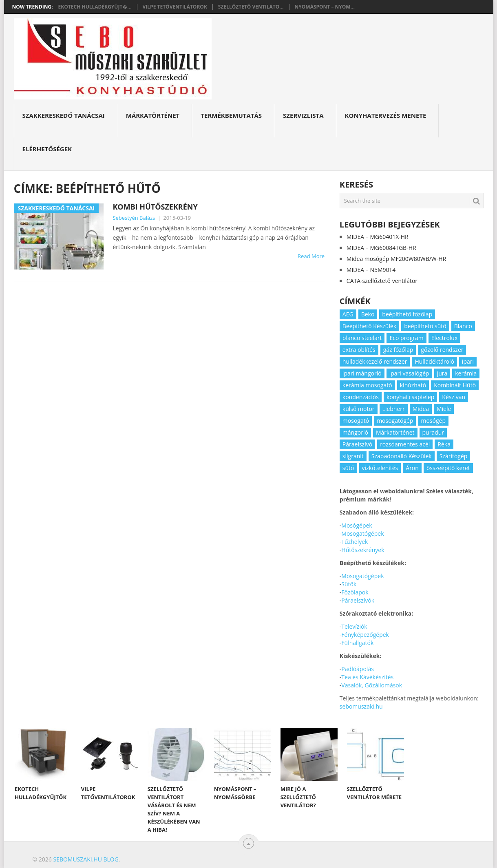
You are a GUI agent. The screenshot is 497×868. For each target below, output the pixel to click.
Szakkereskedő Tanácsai (64, 115)
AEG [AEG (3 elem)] (348, 314)
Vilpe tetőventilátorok (175, 7)
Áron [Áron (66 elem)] (412, 468)
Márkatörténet (153, 115)
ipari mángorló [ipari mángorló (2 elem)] (362, 373)
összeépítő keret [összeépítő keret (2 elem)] (448, 468)
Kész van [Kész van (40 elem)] (454, 397)
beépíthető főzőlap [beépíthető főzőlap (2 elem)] (407, 314)
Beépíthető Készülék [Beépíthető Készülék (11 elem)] (369, 326)
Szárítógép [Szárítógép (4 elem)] (454, 456)
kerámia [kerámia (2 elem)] (466, 373)
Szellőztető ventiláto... (251, 7)
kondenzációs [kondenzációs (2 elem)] (361, 397)
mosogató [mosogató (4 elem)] (356, 421)
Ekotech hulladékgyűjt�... (95, 7)
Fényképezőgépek (365, 635)
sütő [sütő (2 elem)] (348, 468)
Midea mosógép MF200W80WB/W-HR (396, 259)
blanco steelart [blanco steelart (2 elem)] (362, 338)
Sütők (349, 584)
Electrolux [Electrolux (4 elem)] (444, 338)
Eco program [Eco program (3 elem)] (406, 338)
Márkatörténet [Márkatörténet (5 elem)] (395, 432)
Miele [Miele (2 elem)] (444, 409)
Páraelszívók (358, 600)
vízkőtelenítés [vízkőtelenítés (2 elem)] (380, 468)
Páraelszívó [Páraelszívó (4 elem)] (357, 444)
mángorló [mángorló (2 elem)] (355, 432)
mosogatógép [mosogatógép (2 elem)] (395, 421)
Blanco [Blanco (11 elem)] (463, 326)
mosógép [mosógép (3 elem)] (433, 421)
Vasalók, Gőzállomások (372, 685)
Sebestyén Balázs (134, 218)
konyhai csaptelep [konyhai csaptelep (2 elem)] (410, 397)
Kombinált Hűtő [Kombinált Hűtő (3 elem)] (455, 385)
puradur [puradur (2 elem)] (433, 432)
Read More (311, 256)
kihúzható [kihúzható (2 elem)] (413, 385)
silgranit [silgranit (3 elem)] (353, 456)
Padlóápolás (357, 669)
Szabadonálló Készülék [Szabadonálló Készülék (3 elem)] (402, 456)
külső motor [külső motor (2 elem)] (359, 409)
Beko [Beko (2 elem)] (368, 314)
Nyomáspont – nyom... (325, 7)
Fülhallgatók (357, 643)
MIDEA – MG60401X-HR (378, 237)
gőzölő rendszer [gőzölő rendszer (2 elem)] (442, 350)
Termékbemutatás (231, 115)
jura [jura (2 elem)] (442, 373)
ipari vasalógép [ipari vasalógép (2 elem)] (409, 373)
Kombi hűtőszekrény (155, 207)
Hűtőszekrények (363, 550)
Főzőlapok (355, 592)
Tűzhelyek (355, 542)
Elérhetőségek (47, 149)
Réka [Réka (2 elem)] (444, 444)
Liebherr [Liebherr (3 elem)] (394, 409)
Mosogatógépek (362, 533)
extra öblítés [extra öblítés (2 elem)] (359, 350)
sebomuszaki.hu (361, 706)
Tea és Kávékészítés (367, 677)
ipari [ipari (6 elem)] (468, 361)
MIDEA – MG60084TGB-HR (381, 248)
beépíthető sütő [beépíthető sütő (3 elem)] (425, 326)
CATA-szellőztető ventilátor (382, 281)
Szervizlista (303, 115)
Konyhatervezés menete (386, 115)
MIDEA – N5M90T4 (371, 270)
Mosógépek (357, 525)
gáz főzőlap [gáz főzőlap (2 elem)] (398, 350)
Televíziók (354, 626)
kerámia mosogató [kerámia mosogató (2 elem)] (367, 385)
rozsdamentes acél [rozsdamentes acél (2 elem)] (405, 444)
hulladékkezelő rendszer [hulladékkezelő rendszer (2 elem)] (375, 361)
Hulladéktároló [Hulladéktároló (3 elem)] (434, 361)
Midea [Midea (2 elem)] (421, 409)
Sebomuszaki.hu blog (86, 859)
